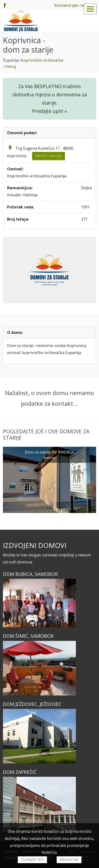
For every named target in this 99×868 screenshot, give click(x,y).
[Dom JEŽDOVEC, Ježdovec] (49, 736)
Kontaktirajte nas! (70, 5)
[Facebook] (5, 5)
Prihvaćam (69, 860)
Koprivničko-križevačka (42, 60)
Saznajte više (32, 860)
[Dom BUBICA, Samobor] (49, 603)
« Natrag (9, 66)
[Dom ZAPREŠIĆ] (49, 804)
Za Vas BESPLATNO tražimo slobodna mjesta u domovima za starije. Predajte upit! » (50, 99)
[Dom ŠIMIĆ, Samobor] (49, 668)
